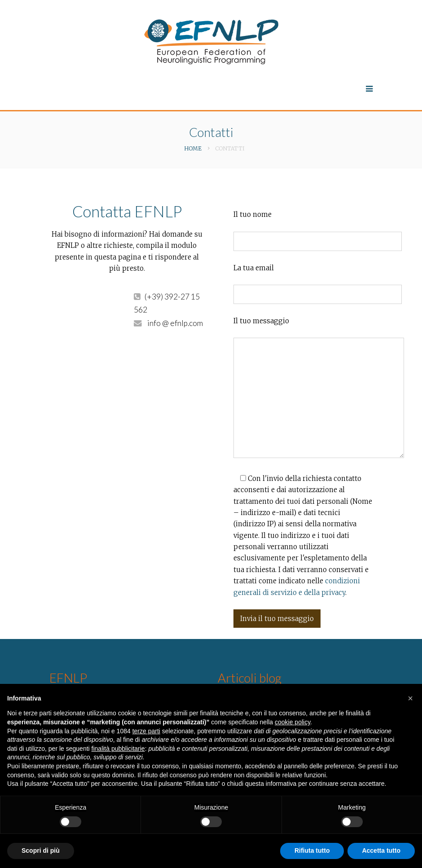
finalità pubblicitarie (118, 749)
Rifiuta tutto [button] (312, 850)
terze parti (146, 731)
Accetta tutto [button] (381, 850)
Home (193, 148)
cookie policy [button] (292, 722)
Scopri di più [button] (41, 850)
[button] (410, 698)
